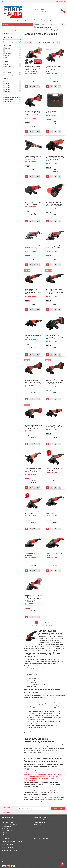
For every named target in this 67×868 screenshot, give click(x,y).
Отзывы (37, 20)
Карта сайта (6, 835)
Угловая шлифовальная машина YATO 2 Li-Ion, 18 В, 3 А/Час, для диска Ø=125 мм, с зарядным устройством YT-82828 (44, 773)
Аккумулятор (12, 75)
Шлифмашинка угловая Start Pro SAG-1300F (45, 801)
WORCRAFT (9, 56)
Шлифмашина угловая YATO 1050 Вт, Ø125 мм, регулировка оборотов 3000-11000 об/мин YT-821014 (33, 292)
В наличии (12, 64)
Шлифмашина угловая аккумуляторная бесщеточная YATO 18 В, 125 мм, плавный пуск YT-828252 (55, 381)
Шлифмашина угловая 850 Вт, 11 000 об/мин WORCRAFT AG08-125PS (55, 247)
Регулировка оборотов (12, 98)
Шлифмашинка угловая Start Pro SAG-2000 (33, 554)
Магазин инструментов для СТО (11, 30)
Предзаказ (12, 66)
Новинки (20, 20)
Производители (7, 831)
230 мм (12, 91)
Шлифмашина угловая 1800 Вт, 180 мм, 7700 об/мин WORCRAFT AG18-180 (33, 247)
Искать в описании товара (43, 27)
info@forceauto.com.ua (10, 850)
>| (51, 622)
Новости (5, 20)
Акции (13, 20)
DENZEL (8, 48)
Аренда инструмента (48, 20)
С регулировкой (12, 101)
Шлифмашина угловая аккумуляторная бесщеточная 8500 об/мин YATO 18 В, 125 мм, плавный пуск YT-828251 (33, 381)
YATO (7, 58)
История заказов (40, 822)
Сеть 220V (12, 73)
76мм (12, 81)
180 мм (12, 89)
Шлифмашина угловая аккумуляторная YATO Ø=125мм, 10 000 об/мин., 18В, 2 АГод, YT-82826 (55, 336)
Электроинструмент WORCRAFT (47, 791)
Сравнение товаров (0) (30, 38)
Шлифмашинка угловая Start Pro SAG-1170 (54, 469)
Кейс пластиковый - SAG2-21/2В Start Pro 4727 (53, 112)
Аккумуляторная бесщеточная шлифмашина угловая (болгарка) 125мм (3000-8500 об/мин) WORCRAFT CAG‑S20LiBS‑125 (33, 598)
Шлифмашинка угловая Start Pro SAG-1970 (54, 513)
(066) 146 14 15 (7, 847)
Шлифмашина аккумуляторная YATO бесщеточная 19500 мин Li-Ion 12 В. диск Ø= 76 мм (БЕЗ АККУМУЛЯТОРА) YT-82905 (55, 203)
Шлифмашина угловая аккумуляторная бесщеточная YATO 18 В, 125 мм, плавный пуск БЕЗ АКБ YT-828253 (33, 426)
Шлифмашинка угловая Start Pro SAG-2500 (54, 554)
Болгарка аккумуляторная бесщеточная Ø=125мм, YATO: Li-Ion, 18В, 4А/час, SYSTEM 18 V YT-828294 (33, 114)
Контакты (29, 20)
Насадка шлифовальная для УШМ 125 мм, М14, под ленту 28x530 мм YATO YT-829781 (33, 158)
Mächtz (7, 52)
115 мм (12, 83)
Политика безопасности (9, 824)
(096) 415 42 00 (7, 844)
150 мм (12, 87)
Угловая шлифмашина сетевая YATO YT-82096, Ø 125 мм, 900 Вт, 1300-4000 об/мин (33, 203)
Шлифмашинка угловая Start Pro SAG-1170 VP (33, 513)
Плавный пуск (12, 99)
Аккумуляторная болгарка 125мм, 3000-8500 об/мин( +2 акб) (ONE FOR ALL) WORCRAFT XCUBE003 (33, 69)
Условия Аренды (7, 826)
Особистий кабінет (40, 820)
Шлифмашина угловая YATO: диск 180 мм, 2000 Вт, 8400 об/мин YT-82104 (33, 336)
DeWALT (8, 50)
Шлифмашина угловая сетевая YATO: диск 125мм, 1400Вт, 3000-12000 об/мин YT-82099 (55, 425)
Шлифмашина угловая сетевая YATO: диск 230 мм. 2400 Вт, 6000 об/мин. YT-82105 (33, 470)
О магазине (6, 820)
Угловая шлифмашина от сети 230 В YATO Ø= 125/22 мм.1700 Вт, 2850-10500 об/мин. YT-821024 (55, 159)
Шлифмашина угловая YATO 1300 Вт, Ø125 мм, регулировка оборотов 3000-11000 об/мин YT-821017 (55, 292)
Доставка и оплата (8, 822)
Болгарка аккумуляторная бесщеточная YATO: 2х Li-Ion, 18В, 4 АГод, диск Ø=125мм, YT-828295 (55, 69)
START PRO (9, 54)
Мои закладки (39, 824)
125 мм (12, 85)
